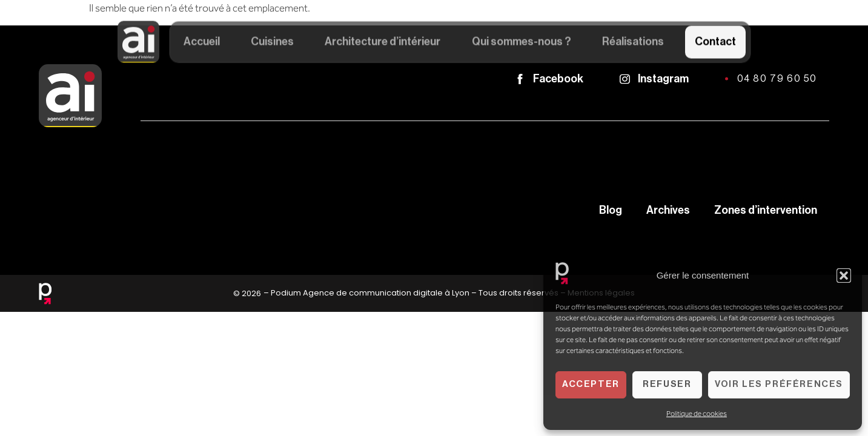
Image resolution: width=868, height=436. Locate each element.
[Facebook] (520, 79)
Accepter (591, 384)
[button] (844, 276)
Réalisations (633, 44)
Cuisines (272, 44)
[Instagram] (625, 79)
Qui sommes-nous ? (522, 44)
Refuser (667, 384)
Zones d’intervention (766, 210)
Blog (611, 210)
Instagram (663, 79)
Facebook (558, 79)
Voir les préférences (779, 384)
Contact (715, 44)
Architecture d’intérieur (383, 44)
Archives (668, 210)
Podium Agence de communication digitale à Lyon (370, 293)
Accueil (202, 44)
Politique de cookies (697, 414)
